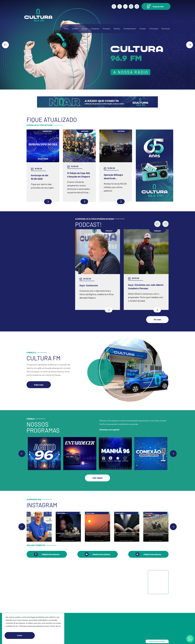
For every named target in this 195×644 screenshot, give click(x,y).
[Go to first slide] (173, 453)
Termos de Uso (55, 626)
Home (66, 29)
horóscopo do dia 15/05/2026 (40, 177)
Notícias (117, 29)
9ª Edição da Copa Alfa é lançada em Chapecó (79, 175)
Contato (143, 29)
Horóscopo (166, 29)
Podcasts (106, 29)
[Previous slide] (22, 453)
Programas (95, 29)
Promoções (154, 29)
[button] (156, 6)
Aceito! (26, 635)
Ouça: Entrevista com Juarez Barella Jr (94, 287)
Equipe (85, 29)
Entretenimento (130, 29)
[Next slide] (190, 45)
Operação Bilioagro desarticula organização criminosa (115, 177)
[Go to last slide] (5, 45)
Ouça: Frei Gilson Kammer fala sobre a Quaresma (143, 264)
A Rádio (75, 29)
